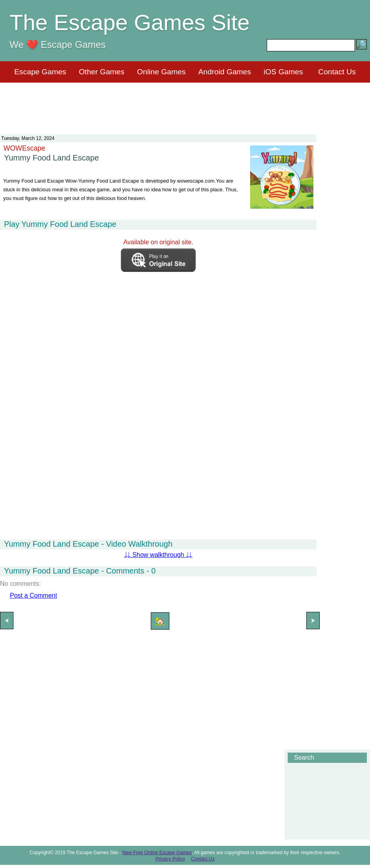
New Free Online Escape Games (157, 853)
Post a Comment (33, 595)
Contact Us (337, 72)
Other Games (102, 72)
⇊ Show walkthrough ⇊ (158, 555)
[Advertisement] (185, 104)
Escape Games (40, 72)
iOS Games (283, 72)
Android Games (225, 72)
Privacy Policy (170, 859)
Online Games (161, 72)
